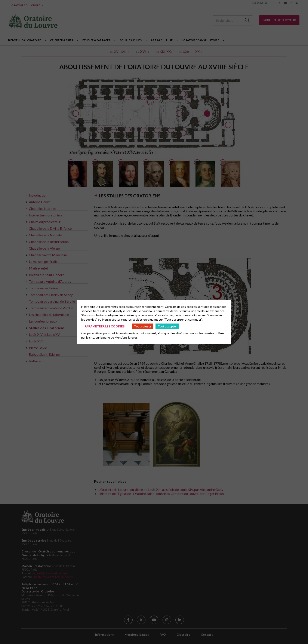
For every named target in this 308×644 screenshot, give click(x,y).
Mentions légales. (126, 337)
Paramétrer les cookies (104, 326)
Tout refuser (143, 326)
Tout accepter (167, 326)
